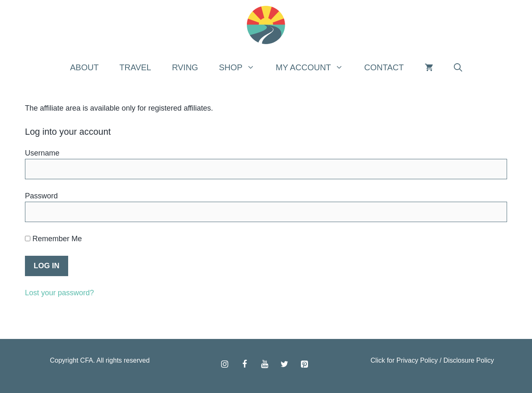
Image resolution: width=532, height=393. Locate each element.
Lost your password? (59, 293)
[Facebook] (244, 364)
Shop (242, 67)
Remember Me (53, 239)
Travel (135, 67)
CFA (87, 360)
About (84, 67)
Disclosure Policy (469, 360)
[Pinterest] (304, 364)
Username (42, 153)
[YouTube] (264, 364)
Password (41, 196)
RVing (185, 67)
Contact (384, 67)
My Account (315, 67)
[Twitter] (284, 364)
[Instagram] (224, 364)
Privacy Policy (417, 360)
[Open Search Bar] (458, 67)
